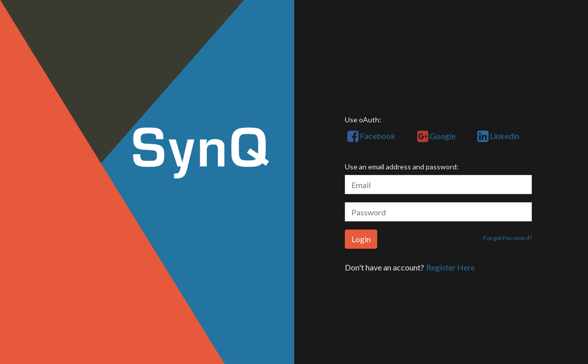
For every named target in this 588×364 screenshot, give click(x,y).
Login (361, 239)
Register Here (450, 267)
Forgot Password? (508, 238)
